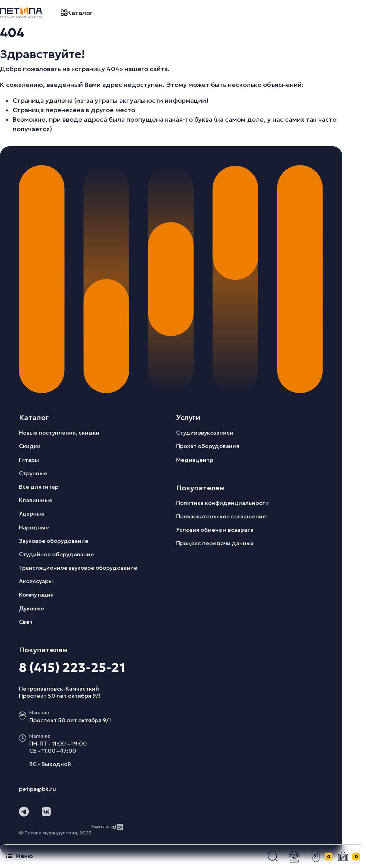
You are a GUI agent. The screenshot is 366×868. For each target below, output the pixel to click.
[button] (273, 857)
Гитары (29, 460)
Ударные (32, 514)
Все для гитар (39, 487)
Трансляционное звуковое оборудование (78, 568)
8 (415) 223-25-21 (72, 668)
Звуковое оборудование (54, 541)
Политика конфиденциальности (222, 503)
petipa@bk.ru (38, 789)
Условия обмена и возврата (215, 530)
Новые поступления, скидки (59, 433)
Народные (34, 527)
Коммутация (36, 595)
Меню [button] (19, 856)
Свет (26, 622)
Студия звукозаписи (205, 433)
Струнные (33, 473)
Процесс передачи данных (215, 543)
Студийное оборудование (56, 554)
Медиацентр (195, 460)
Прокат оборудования (208, 446)
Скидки (30, 446)
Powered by (107, 827)
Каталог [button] (77, 13)
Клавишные (36, 500)
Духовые (32, 608)
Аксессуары (36, 581)
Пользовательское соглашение (221, 516)
